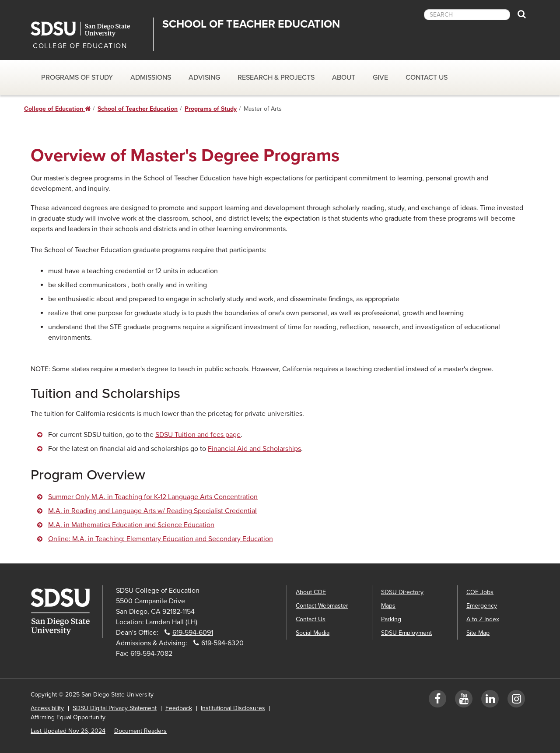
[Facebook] (437, 701)
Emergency (482, 606)
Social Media (313, 633)
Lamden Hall (165, 622)
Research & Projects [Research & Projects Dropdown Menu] (276, 77)
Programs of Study (211, 109)
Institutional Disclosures (233, 708)
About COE (311, 592)
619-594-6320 (222, 643)
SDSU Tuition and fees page (198, 435)
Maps (388, 606)
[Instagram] (516, 701)
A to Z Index (483, 619)
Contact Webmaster (322, 606)
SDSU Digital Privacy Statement (115, 708)
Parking (391, 619)
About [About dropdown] (344, 77)
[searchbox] (467, 15)
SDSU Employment (406, 633)
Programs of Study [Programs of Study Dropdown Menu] (77, 77)
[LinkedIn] (490, 701)
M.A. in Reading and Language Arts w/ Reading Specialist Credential (152, 511)
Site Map (478, 633)
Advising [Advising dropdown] (204, 77)
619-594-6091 (193, 633)
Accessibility (47, 708)
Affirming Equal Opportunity (68, 717)
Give (380, 77)
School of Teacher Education (251, 24)
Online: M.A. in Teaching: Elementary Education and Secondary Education (161, 539)
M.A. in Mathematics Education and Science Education (131, 525)
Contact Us (427, 77)
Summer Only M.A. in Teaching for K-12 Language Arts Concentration (153, 497)
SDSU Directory (402, 592)
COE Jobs (480, 592)
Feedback (179, 708)
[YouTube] (464, 701)
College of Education (57, 109)
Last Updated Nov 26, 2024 (68, 731)
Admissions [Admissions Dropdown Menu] (151, 77)
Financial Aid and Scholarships (254, 449)
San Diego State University (89, 29)
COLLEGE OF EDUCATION (80, 46)
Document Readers (140, 731)
